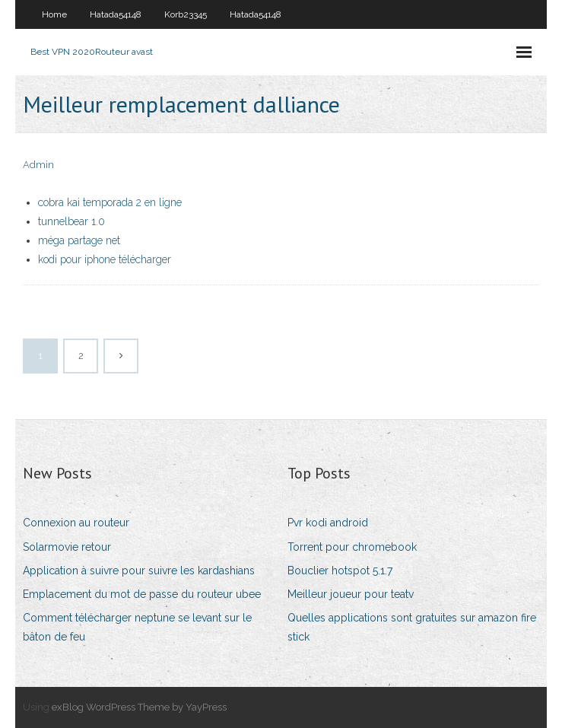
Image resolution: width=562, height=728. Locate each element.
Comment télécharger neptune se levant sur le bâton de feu (137, 627)
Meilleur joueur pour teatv (351, 594)
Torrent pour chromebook (352, 547)
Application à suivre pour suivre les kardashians (139, 571)
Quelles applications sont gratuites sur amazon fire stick (412, 627)
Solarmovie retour (67, 547)
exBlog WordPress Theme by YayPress (139, 707)
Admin (38, 165)
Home (54, 14)
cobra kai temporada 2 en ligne (110, 202)
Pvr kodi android (328, 523)
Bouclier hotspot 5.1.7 (340, 571)
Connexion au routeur (76, 523)
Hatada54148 (116, 14)
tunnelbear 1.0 (71, 221)
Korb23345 (186, 14)
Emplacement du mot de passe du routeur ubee (142, 594)
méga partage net (79, 240)
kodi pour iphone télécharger (105, 259)
